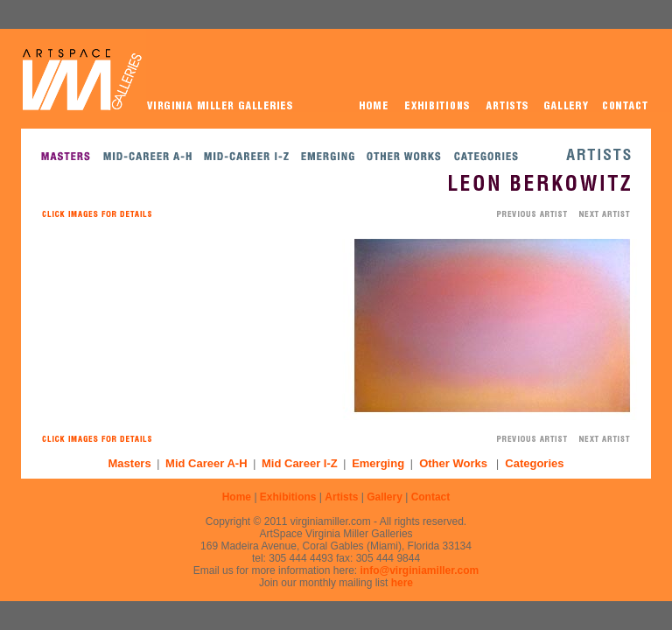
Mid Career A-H (206, 463)
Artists (341, 497)
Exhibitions (288, 497)
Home (237, 497)
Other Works (453, 463)
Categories (534, 463)
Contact (431, 497)
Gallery (385, 497)
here (402, 583)
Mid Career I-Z (300, 463)
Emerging (378, 463)
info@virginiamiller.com (420, 570)
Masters (130, 463)
